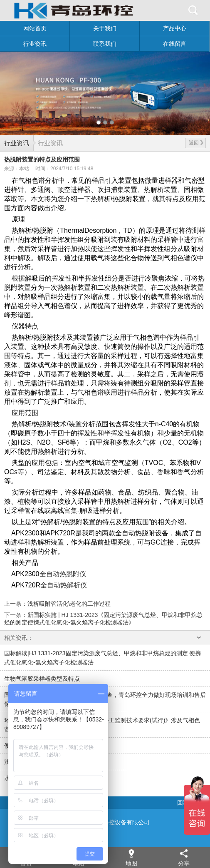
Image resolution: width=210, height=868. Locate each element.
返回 (196, 143)
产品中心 (175, 28)
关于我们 (105, 28)
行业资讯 (35, 44)
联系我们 (105, 44)
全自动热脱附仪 (63, 574)
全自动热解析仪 (64, 585)
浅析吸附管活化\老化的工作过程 (69, 604)
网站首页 (35, 28)
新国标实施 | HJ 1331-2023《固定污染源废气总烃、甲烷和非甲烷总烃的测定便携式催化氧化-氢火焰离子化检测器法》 (103, 618)
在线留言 (175, 44)
